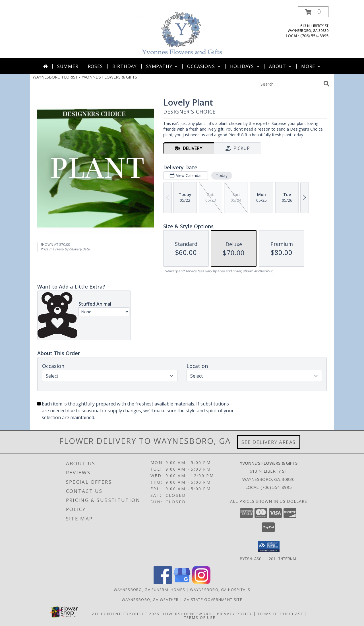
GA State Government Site (213, 599)
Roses (95, 66)
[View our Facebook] (163, 582)
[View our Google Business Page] (182, 582)
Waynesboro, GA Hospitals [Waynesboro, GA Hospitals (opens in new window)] (220, 589)
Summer (68, 66)
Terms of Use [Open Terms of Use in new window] (200, 617)
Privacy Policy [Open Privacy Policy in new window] (234, 613)
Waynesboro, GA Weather (150, 599)
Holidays (245, 66)
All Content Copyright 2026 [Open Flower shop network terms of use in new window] (126, 613)
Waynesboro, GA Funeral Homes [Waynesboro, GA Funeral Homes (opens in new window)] (149, 589)
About (281, 66)
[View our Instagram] (201, 582)
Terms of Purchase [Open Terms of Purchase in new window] (280, 613)
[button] (313, 12)
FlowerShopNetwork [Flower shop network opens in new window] (186, 613)
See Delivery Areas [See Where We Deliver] (269, 442)
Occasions (204, 66)
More (312, 66)
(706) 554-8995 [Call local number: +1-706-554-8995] (314, 36)
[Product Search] (290, 84)
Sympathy (163, 66)
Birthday (125, 66)
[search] (326, 84)
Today (222, 175)
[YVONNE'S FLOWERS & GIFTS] (183, 32)
